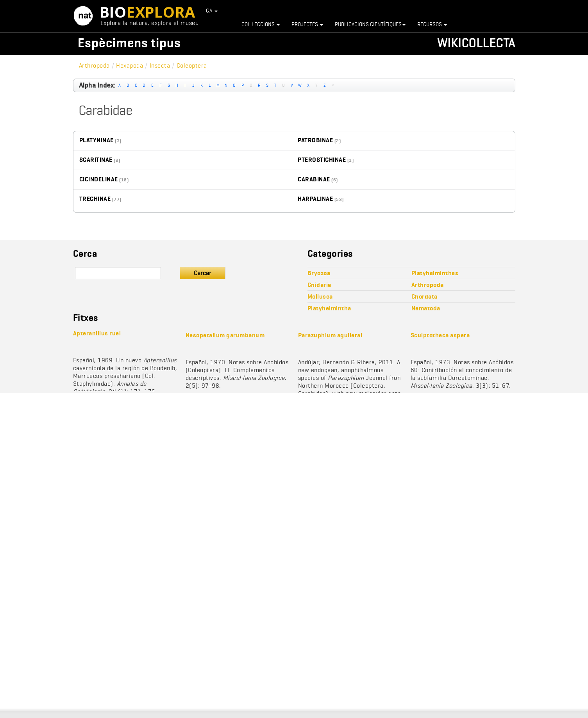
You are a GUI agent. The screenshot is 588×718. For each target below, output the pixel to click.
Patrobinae (315, 140)
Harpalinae (315, 199)
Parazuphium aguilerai (330, 335)
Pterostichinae (322, 160)
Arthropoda (94, 65)
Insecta (160, 65)
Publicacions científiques (370, 24)
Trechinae (95, 199)
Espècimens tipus (129, 43)
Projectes (307, 24)
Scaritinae (96, 160)
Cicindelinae (99, 179)
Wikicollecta (476, 43)
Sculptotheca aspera (440, 335)
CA (212, 11)
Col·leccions (261, 24)
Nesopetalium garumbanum (225, 335)
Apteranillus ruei (97, 333)
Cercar (203, 273)
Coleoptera (192, 65)
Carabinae (314, 179)
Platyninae (97, 140)
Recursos (432, 24)
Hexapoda (130, 65)
